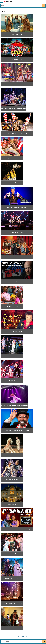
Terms (27, 636)
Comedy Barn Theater (17, 59)
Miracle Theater (12, 381)
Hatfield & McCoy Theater (17, 257)
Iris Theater (17, 282)
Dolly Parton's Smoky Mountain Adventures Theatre (14, 109)
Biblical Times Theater (17, 34)
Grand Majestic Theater (17, 232)
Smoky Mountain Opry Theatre (12, 480)
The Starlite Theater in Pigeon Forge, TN (12, 603)
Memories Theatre (12, 356)
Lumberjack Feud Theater (12, 306)
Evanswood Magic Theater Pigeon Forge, (17, 208)
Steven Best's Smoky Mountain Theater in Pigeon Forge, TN (17, 529)
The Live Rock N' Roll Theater (12, 579)
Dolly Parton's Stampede (12, 158)
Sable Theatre (12, 455)
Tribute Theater (12, 628)
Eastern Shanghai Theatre (12, 183)
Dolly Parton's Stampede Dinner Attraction (17, 133)
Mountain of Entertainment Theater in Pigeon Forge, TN (15, 405)
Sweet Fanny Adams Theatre (12, 554)
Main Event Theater (17, 331)
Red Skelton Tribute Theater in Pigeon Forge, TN (17, 430)
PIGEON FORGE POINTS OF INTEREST (6, 9)
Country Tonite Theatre (17, 84)
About (19, 636)
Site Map (23, 636)
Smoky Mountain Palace (12, 504)
